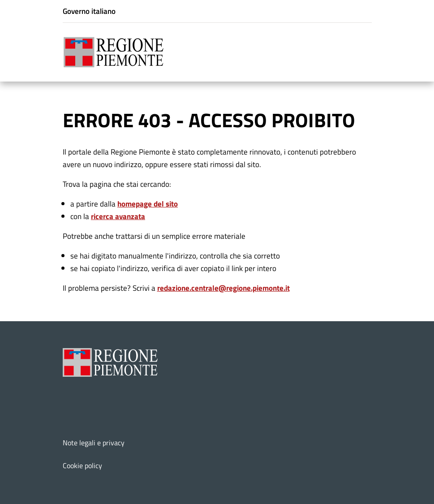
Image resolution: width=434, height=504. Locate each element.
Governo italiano (89, 11)
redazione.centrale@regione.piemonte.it (223, 288)
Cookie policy (82, 465)
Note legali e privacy (94, 443)
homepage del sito (148, 204)
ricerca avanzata (118, 216)
